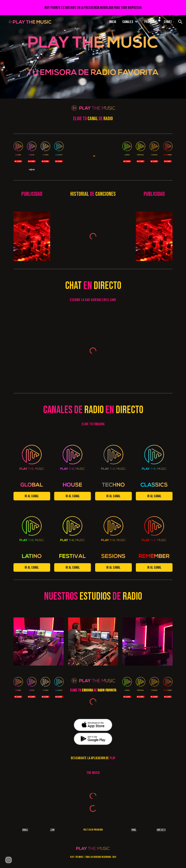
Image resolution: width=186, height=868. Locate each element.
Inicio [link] (113, 22)
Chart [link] (168, 22)
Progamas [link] (151, 22)
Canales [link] (128, 22)
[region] (93, 8)
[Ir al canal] (32, 496)
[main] (93, 119)
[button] (180, 22)
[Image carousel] (32, 236)
